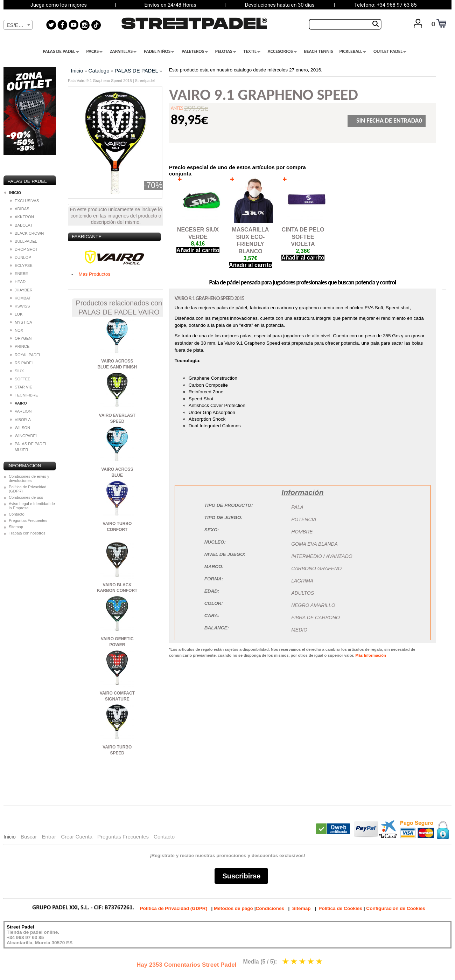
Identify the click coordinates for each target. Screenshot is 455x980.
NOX (16, 330)
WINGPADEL (24, 436)
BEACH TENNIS (318, 51)
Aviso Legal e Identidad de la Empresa (32, 506)
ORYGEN (21, 338)
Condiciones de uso (26, 497)
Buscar (29, 837)
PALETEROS (195, 51)
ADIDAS (20, 209)
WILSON (20, 428)
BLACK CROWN (27, 233)
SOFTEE (20, 379)
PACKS (95, 51)
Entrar (49, 837)
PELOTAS (226, 51)
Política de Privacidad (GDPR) (28, 489)
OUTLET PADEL (390, 51)
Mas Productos (95, 274)
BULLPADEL (23, 241)
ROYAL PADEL (26, 355)
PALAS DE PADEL (61, 51)
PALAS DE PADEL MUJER (28, 447)
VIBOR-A (20, 420)
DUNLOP (20, 257)
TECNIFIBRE (24, 395)
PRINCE (20, 346)
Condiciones (270, 908)
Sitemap (16, 527)
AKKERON (22, 217)
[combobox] (18, 25)
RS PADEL (22, 363)
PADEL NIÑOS (159, 51)
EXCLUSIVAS (24, 201)
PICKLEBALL (353, 51)
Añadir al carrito (198, 250)
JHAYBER (21, 290)
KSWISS (20, 306)
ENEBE (19, 274)
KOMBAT (20, 298)
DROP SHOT (24, 249)
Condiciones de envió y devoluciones (29, 478)
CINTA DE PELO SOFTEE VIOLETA (303, 237)
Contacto (17, 514)
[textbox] (18, 25)
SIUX (17, 371)
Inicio (77, 71)
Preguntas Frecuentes (28, 520)
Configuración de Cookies (395, 908)
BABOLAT (21, 225)
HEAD (18, 282)
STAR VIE (21, 387)
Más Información (370, 655)
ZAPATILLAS (123, 51)
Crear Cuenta (77, 837)
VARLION (21, 411)
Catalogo (99, 71)
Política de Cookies (340, 908)
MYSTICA (21, 322)
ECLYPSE (21, 265)
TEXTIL (252, 51)
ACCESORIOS (282, 51)
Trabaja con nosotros (27, 533)
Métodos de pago (233, 908)
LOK (16, 314)
